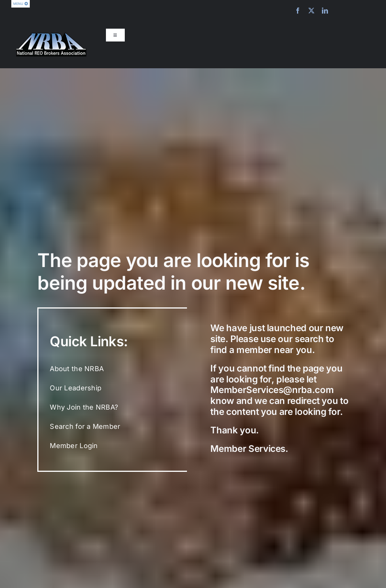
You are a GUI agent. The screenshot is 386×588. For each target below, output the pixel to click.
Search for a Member (85, 426)
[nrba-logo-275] (51, 36)
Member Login (74, 446)
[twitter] (311, 11)
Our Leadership (76, 388)
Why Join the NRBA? (84, 407)
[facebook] (298, 11)
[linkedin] (325, 11)
